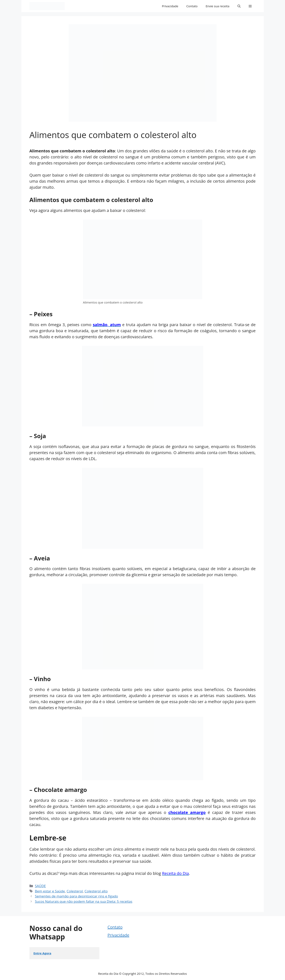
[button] (239, 6)
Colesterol (75, 891)
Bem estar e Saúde (50, 891)
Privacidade (170, 6)
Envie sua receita (217, 6)
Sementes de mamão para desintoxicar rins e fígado (76, 896)
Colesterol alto (96, 891)
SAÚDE (40, 886)
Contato (192, 6)
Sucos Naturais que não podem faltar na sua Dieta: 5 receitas (84, 901)
